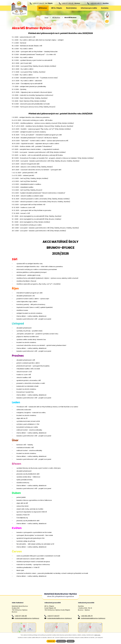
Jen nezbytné (61, 641)
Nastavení (71, 641)
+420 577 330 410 (68, 3)
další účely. (98, 635)
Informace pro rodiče (89, 8)
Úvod (32, 8)
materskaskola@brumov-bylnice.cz (27, 618)
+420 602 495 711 (96, 3)
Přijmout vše (51, 641)
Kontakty (105, 8)
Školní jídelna (71, 8)
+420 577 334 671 (39, 3)
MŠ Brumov (43, 8)
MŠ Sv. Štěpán (57, 8)
